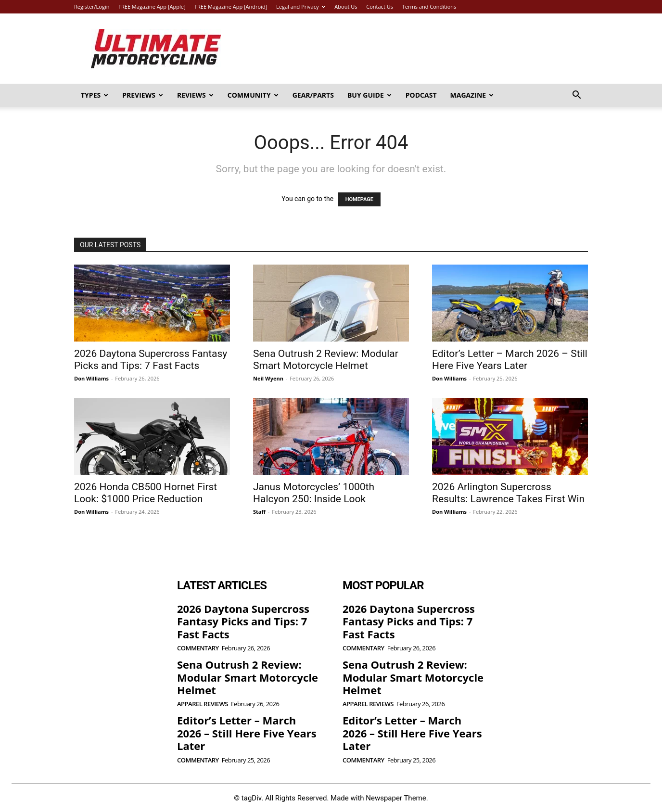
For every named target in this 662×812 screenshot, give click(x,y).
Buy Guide (369, 95)
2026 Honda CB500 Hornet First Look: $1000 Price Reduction (146, 493)
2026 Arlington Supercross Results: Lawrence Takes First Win (508, 493)
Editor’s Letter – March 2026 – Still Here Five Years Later (510, 360)
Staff (259, 512)
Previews (143, 95)
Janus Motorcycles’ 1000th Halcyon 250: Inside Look (314, 493)
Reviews (195, 95)
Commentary (198, 648)
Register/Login (92, 6)
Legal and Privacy (301, 6)
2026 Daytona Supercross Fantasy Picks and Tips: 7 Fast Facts (151, 360)
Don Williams (91, 378)
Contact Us (380, 6)
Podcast (421, 95)
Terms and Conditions (429, 6)
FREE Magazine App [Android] (231, 6)
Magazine (472, 95)
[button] (576, 96)
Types (95, 95)
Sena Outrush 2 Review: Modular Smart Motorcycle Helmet (326, 360)
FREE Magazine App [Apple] (152, 6)
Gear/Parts (313, 95)
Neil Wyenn (268, 378)
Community (253, 95)
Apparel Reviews (203, 704)
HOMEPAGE (359, 199)
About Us (346, 6)
